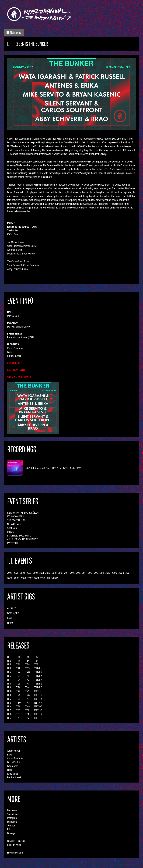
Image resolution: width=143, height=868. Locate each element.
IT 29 (18, 699)
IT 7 (9, 680)
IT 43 (27, 684)
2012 (96, 573)
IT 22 (18, 672)
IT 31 (18, 706)
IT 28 (18, 695)
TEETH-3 (38, 699)
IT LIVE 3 (38, 676)
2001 (37, 578)
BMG (10, 618)
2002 (30, 578)
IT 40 (27, 672)
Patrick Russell (14, 356)
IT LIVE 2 (38, 672)
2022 (35, 573)
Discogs (11, 833)
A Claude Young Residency (22, 539)
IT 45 (27, 691)
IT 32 (18, 710)
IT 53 (36, 657)
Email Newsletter (15, 853)
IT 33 (18, 714)
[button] (14, 33)
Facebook (12, 822)
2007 (128, 573)
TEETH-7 (38, 714)
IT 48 (27, 703)
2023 (29, 573)
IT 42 (27, 680)
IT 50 (27, 710)
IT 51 (27, 714)
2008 (121, 573)
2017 (66, 573)
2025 (16, 573)
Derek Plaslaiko (15, 762)
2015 (78, 573)
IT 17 (9, 718)
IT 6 (9, 676)
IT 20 (18, 664)
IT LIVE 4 (38, 680)
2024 (23, 573)
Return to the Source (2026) (23, 513)
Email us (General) (16, 841)
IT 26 (18, 687)
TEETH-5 (38, 706)
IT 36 (27, 661)
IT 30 (18, 703)
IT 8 (9, 684)
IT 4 (9, 668)
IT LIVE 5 (38, 684)
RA (9, 829)
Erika (10, 352)
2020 (48, 573)
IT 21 (18, 668)
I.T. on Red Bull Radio (19, 536)
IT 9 (9, 687)
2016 (72, 573)
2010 (108, 573)
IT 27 (18, 691)
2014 (84, 573)
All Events (53, 578)
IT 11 (9, 695)
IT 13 (9, 703)
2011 (102, 573)
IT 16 (9, 714)
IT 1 (9, 657)
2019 (54, 573)
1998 (43, 578)
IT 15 (9, 710)
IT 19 (18, 661)
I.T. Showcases (15, 516)
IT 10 (9, 691)
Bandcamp (13, 810)
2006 (10, 578)
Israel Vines (13, 774)
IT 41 (27, 676)
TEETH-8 (38, 718)
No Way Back (14, 524)
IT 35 (27, 657)
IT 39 (27, 668)
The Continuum (16, 520)
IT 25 (18, 684)
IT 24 (18, 680)
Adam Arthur (14, 751)
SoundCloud (13, 814)
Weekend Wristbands (19, 377)
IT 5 (9, 672)
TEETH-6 (38, 710)
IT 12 (9, 699)
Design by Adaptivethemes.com (129, 865)
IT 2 (9, 661)
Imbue (10, 532)
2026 (10, 573)
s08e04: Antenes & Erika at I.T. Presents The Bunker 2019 (54, 468)
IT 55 (36, 664)
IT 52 (27, 718)
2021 (42, 573)
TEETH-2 (38, 695)
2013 (90, 573)
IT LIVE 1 (38, 668)
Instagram (12, 818)
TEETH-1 (38, 691)
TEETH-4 (38, 703)
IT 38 (27, 664)
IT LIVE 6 (38, 687)
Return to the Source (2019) (21, 337)
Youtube (11, 826)
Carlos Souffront (15, 348)
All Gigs (12, 608)
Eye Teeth (12, 543)
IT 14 (9, 706)
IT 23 (18, 676)
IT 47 (27, 699)
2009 (114, 573)
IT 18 (18, 657)
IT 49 (27, 706)
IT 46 (27, 695)
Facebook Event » (17, 370)
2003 (23, 578)
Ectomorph (14, 613)
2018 (60, 573)
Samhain (12, 528)
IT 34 (18, 718)
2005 (17, 578)
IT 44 (27, 687)
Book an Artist (14, 845)
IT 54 (36, 661)
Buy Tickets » (15, 363)
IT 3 (9, 664)
